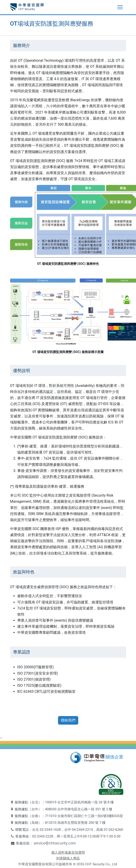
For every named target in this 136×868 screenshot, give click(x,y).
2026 (80, 864)
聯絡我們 (68, 720)
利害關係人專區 (68, 858)
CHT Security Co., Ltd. (101, 864)
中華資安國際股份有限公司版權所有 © (47, 864)
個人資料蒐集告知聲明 (68, 853)
